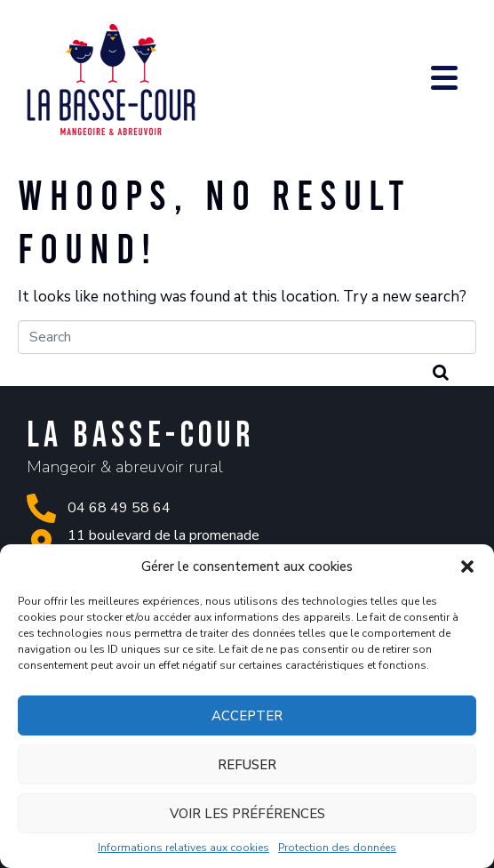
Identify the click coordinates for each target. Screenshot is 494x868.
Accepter (247, 716)
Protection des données (337, 848)
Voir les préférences (247, 814)
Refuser (247, 765)
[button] (467, 567)
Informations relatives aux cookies (183, 848)
